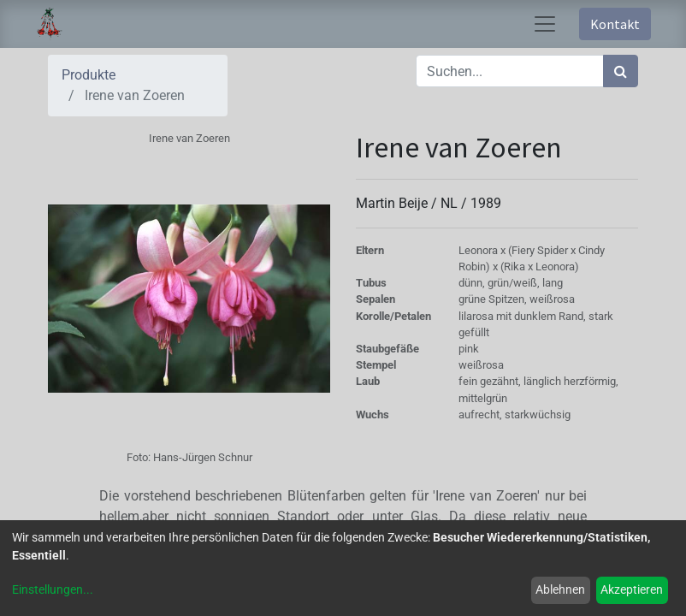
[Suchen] (621, 71)
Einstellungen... (53, 589)
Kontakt (615, 24)
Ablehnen (560, 589)
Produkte (89, 75)
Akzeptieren (632, 589)
